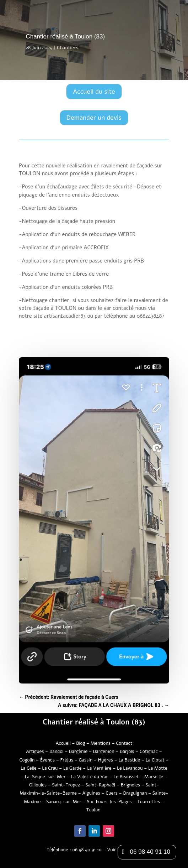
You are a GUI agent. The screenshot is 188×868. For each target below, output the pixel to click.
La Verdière (99, 768)
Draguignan (135, 793)
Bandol (56, 752)
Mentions (101, 743)
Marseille (154, 777)
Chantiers (68, 48)
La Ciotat (155, 760)
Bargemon (104, 752)
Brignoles (130, 785)
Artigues (35, 752)
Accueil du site (94, 92)
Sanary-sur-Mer (64, 802)
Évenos (47, 760)
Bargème (78, 752)
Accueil (63, 743)
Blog (80, 743)
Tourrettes (149, 802)
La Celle (29, 768)
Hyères (105, 760)
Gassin (86, 760)
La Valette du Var (90, 777)
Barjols (127, 752)
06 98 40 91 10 (87, 850)
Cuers (112, 793)
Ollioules (38, 785)
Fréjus (67, 760)
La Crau (50, 768)
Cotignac (149, 752)
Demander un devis (94, 118)
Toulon (94, 810)
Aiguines (92, 793)
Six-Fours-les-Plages (109, 802)
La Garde (72, 768)
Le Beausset (126, 777)
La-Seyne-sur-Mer (45, 777)
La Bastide (129, 760)
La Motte (158, 768)
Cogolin (27, 760)
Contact (124, 743)
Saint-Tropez (66, 785)
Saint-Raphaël (100, 785)
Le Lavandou (130, 768)
